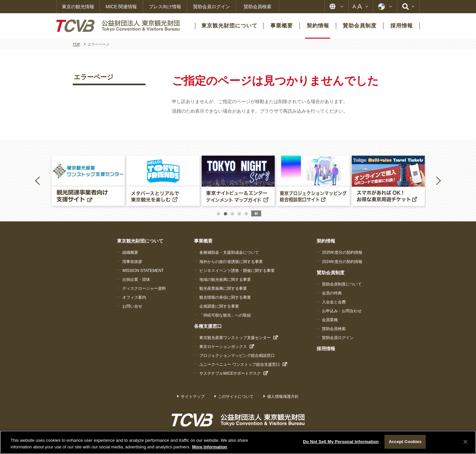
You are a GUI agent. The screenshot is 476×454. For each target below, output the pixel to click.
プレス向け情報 (165, 7)
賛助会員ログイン (212, 7)
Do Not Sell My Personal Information (341, 442)
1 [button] (218, 214)
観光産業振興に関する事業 (223, 288)
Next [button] (438, 180)
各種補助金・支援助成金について (229, 252)
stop (256, 213)
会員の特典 (332, 293)
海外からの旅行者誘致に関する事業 (231, 262)
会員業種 (330, 320)
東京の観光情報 (78, 7)
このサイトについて (236, 397)
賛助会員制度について (342, 284)
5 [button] (246, 214)
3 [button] (232, 214)
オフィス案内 (134, 297)
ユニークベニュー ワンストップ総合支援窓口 (239, 364)
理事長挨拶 (132, 262)
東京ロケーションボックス (223, 347)
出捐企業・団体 (136, 280)
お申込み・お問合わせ (342, 311)
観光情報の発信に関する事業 (225, 297)
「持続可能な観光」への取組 (225, 315)
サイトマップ (193, 397)
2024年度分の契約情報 (342, 262)
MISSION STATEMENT (143, 271)
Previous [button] (39, 180)
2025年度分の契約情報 (342, 252)
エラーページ (94, 77)
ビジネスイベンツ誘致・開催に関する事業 (237, 271)
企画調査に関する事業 (219, 306)
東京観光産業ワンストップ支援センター (235, 338)
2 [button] (225, 214)
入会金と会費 (334, 302)
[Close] (465, 442)
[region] (238, 442)
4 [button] (239, 214)
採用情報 (326, 349)
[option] (88, 181)
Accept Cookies (405, 442)
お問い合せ (132, 306)
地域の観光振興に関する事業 (225, 280)
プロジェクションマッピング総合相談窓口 (237, 356)
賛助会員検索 (258, 7)
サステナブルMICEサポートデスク (230, 373)
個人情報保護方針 (283, 397)
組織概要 (130, 252)
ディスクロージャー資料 (144, 288)
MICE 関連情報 (121, 7)
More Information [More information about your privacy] (210, 447)
